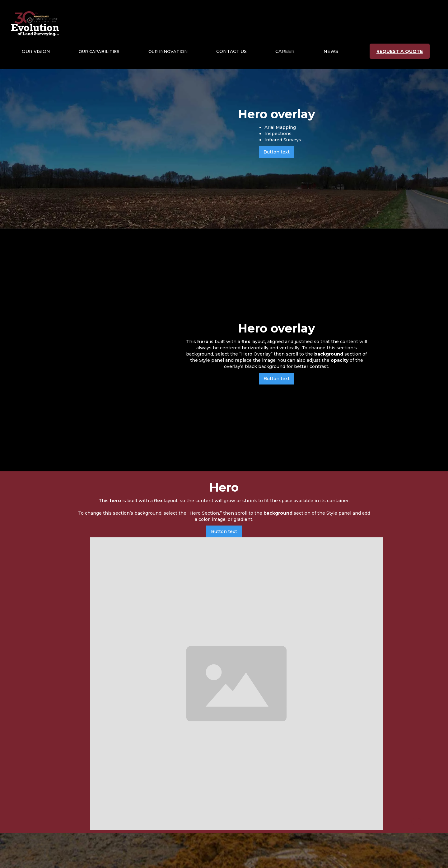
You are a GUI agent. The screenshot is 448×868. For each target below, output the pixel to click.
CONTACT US (231, 51)
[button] (36, 51)
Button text (277, 152)
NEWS (331, 51)
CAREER (285, 51)
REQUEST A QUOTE (400, 51)
